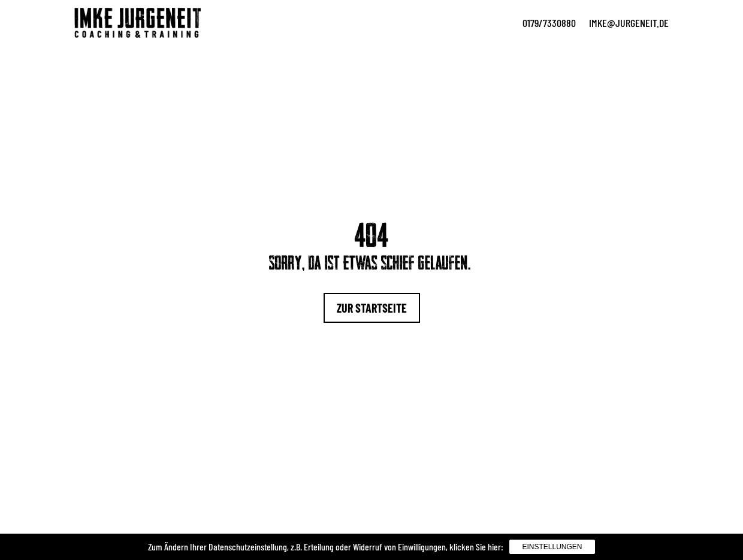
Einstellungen (552, 547)
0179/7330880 (549, 23)
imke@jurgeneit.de (629, 23)
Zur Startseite (372, 308)
